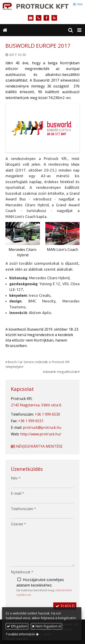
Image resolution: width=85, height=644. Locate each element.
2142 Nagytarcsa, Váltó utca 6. (36, 405)
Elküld (65, 606)
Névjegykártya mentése (36, 446)
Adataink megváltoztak (61, 372)
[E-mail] (31, 18)
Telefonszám (23, 509)
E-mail (18, 493)
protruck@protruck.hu (42, 427)
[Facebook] (47, 18)
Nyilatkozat (22, 572)
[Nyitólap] (42, 6)
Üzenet (18, 524)
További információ (20, 634)
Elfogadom (17, 626)
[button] (79, 30)
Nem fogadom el (46, 626)
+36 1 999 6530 (47, 414)
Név (16, 478)
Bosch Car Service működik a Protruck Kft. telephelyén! (38, 364)
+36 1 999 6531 (31, 421)
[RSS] (54, 18)
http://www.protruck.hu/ (41, 434)
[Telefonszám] (39, 18)
